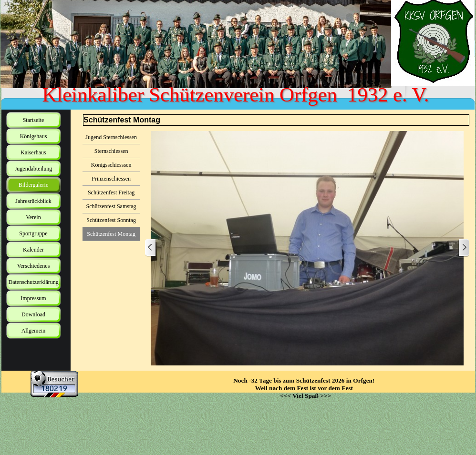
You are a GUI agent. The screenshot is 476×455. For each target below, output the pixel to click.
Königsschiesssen (111, 165)
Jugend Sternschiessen (111, 137)
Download (33, 314)
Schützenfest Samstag (111, 206)
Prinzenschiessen (111, 179)
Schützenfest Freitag (111, 192)
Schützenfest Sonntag (111, 220)
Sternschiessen (111, 151)
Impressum (33, 298)
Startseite (34, 120)
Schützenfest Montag (111, 234)
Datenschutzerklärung (34, 282)
